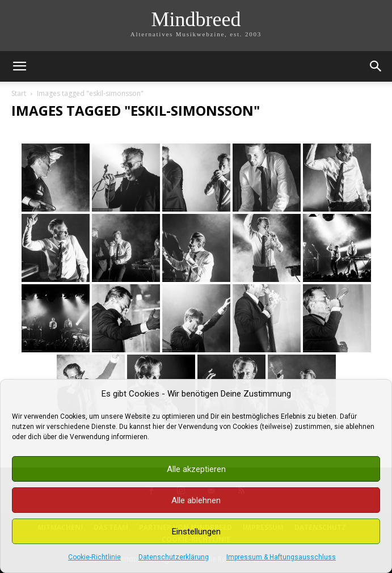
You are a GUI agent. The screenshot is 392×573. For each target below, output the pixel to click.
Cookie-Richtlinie (94, 557)
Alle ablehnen (196, 500)
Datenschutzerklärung (174, 557)
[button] (19, 66)
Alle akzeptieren (196, 469)
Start (19, 93)
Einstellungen (196, 532)
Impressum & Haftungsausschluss (281, 557)
